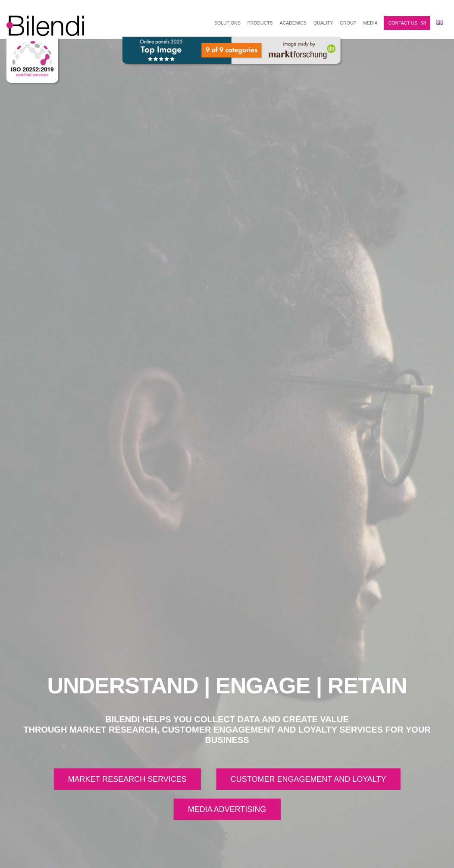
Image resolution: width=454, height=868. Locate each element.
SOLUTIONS (227, 23)
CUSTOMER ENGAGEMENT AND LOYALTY (308, 779)
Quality (323, 23)
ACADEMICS (293, 23)
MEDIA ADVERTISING (227, 809)
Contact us (407, 23)
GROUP (348, 23)
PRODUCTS (260, 23)
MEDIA (371, 23)
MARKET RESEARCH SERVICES (127, 779)
